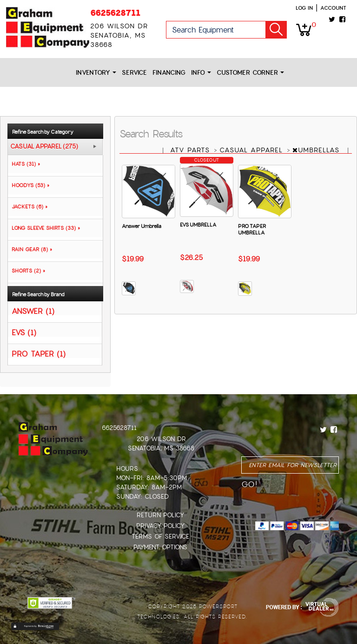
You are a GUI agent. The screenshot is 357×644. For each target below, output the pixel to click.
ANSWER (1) (33, 311)
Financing (169, 73)
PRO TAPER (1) (39, 354)
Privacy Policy (160, 526)
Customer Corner (250, 73)
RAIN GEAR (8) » (30, 249)
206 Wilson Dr (161, 439)
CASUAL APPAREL (252, 150)
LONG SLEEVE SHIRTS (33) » (44, 228)
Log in (304, 8)
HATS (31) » (24, 164)
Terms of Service (160, 537)
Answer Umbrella (142, 226)
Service (134, 73)
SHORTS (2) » (26, 271)
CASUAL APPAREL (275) (44, 147)
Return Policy (160, 515)
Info (201, 73)
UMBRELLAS (317, 150)
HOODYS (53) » (29, 185)
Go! (276, 30)
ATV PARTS (191, 150)
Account (333, 8)
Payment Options (160, 547)
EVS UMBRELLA (198, 225)
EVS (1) (24, 332)
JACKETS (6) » (28, 207)
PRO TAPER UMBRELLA (252, 229)
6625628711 (115, 13)
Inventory (96, 73)
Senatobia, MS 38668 (161, 448)
